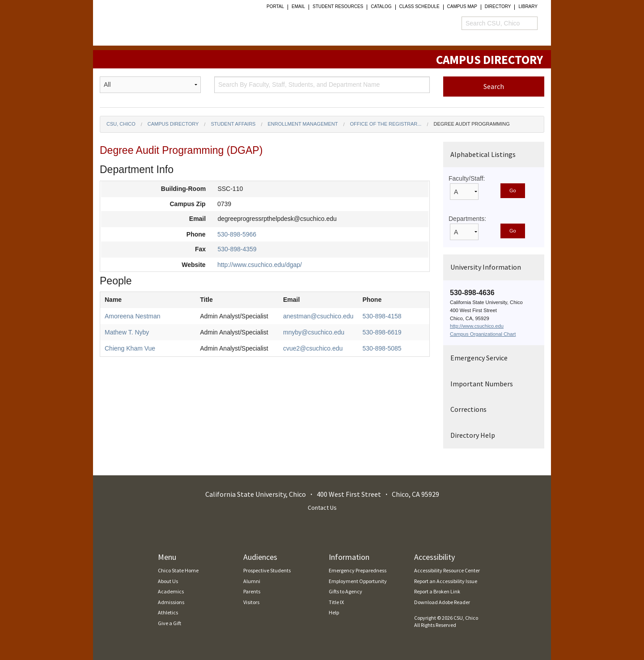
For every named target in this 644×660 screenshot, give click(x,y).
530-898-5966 (237, 234)
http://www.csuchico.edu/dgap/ (260, 265)
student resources (338, 7)
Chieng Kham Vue (130, 348)
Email (298, 7)
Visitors (251, 602)
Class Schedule (419, 7)
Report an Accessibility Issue (446, 581)
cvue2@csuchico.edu (313, 348)
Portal (275, 7)
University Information (486, 267)
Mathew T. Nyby (127, 332)
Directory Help (473, 435)
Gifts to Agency (345, 591)
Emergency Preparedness (358, 570)
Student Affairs (233, 124)
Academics (171, 591)
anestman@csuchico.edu (318, 316)
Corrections (468, 409)
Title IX (336, 602)
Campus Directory (173, 124)
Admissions (171, 602)
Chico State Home (178, 570)
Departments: (467, 219)
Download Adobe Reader (442, 602)
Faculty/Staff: (467, 178)
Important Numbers (482, 384)
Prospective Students (267, 570)
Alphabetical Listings (483, 154)
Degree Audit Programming (471, 124)
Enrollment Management (303, 124)
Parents (252, 591)
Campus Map (462, 7)
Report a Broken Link (437, 591)
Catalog (381, 7)
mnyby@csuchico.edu (314, 332)
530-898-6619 (382, 332)
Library (528, 7)
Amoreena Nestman (133, 316)
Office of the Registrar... (386, 124)
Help (334, 612)
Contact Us (322, 508)
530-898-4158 (382, 316)
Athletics (168, 612)
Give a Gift (169, 623)
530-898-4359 (237, 249)
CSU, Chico (121, 124)
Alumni (252, 581)
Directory (498, 7)
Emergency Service (479, 358)
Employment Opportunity (358, 581)
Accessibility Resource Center (447, 570)
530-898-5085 (382, 348)
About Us (168, 581)
